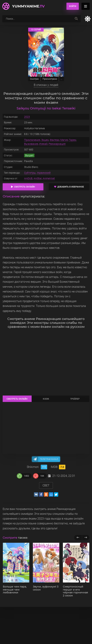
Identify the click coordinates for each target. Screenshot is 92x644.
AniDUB (28, 178)
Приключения (32, 140)
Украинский (44, 173)
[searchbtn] (76, 19)
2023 (27, 117)
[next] (86, 538)
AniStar (38, 178)
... (61, 79)
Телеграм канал (49, 459)
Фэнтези (55, 140)
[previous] (78, 538)
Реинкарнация (57, 144)
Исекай (43, 144)
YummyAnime (28, 6)
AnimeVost (49, 178)
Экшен (45, 140)
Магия (64, 140)
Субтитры (30, 173)
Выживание (31, 144)
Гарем (73, 140)
